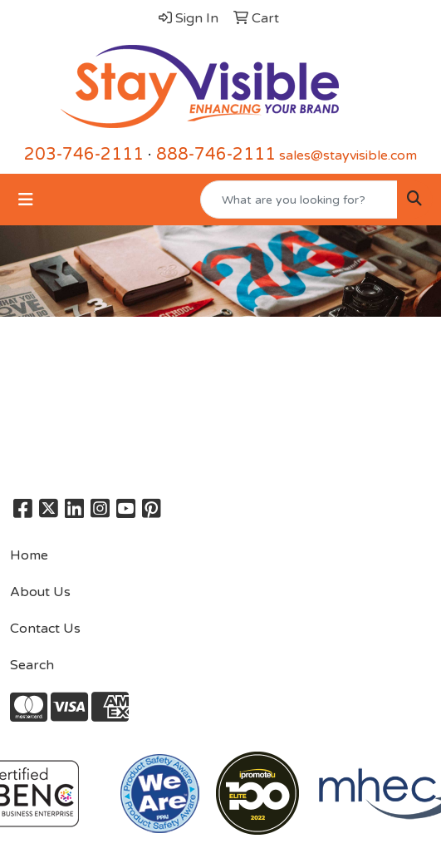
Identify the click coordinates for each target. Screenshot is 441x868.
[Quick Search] (299, 200)
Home (29, 555)
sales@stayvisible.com (348, 155)
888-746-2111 (216, 155)
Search (32, 665)
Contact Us (45, 629)
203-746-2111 (84, 155)
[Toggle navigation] (26, 200)
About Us (40, 592)
